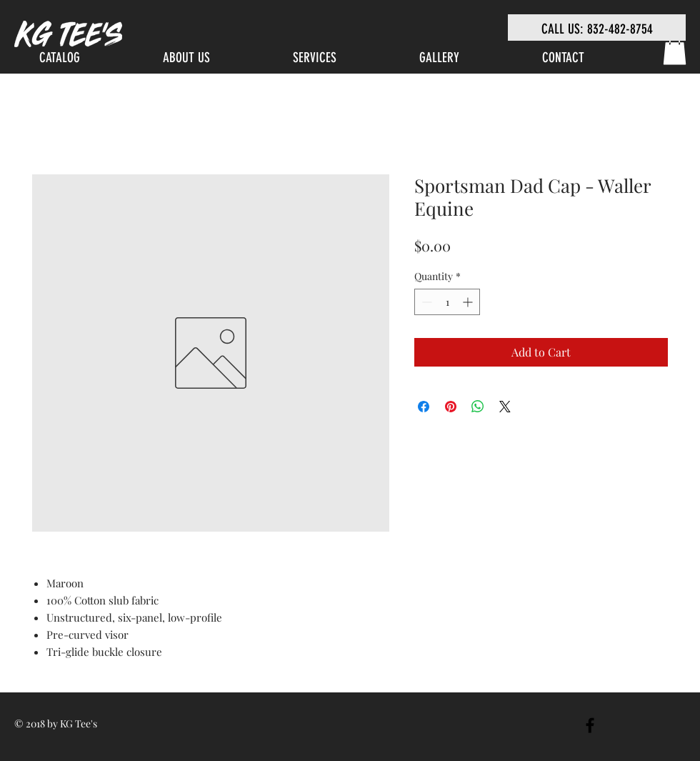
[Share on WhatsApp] (478, 407)
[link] (675, 50)
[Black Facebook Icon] (590, 725)
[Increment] (469, 302)
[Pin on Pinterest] (451, 407)
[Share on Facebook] (424, 407)
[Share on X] (505, 407)
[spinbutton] (447, 302)
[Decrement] (425, 302)
